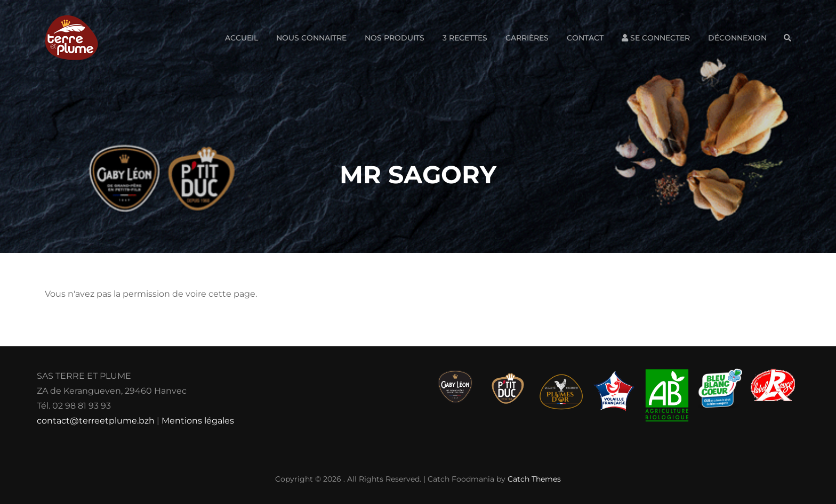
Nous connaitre (311, 38)
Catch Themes (534, 479)
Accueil (242, 38)
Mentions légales (198, 421)
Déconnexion (737, 38)
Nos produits (395, 38)
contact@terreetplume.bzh (96, 421)
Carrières (527, 38)
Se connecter (656, 38)
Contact (585, 38)
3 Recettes (465, 38)
